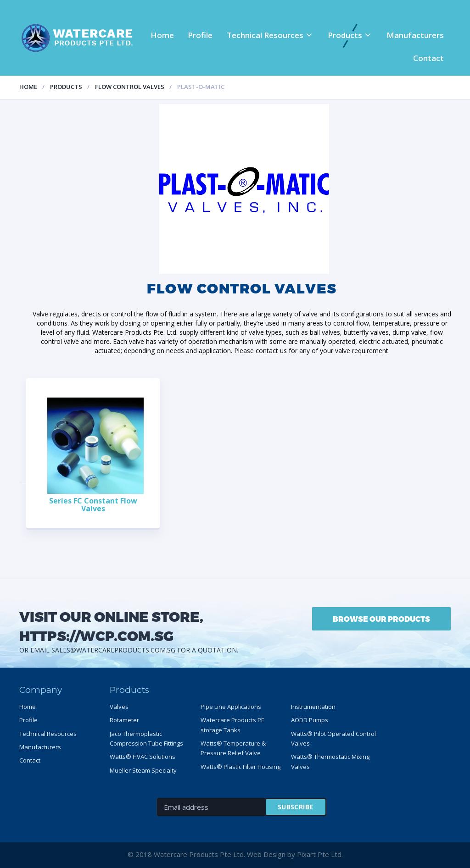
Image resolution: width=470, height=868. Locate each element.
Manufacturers (415, 35)
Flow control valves (130, 87)
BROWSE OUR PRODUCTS (381, 619)
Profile (200, 35)
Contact (428, 58)
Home (162, 35)
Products (345, 35)
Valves (119, 707)
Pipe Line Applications (231, 707)
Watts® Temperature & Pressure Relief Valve (233, 748)
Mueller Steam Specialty (143, 770)
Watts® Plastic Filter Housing (241, 767)
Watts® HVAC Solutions (143, 757)
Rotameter (124, 720)
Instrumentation (313, 707)
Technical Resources (265, 35)
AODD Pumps (310, 720)
